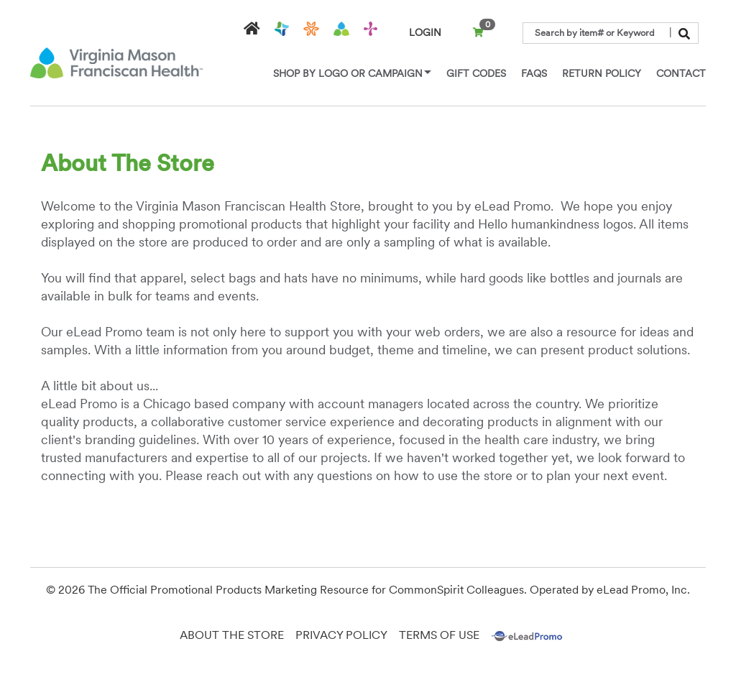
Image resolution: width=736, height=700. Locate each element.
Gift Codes (476, 73)
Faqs (534, 73)
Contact (681, 73)
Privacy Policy (341, 635)
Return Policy (602, 73)
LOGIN (425, 32)
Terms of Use (439, 635)
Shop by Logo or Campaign (352, 73)
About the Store (232, 635)
